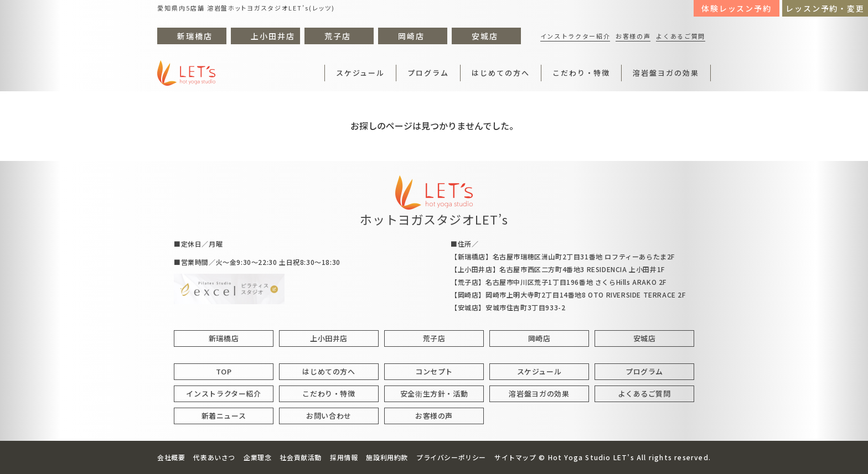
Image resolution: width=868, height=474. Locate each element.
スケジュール (361, 73)
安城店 (485, 36)
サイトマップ (515, 457)
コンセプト (434, 371)
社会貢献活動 (301, 457)
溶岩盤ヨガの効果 (666, 73)
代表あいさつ (214, 457)
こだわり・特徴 (582, 73)
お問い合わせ (329, 416)
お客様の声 (633, 36)
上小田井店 (273, 36)
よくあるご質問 (681, 36)
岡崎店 (411, 36)
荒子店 (338, 36)
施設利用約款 (387, 457)
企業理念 (257, 457)
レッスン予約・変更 (825, 8)
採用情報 (344, 457)
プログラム (428, 73)
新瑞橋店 (195, 36)
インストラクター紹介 (575, 36)
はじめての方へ (501, 73)
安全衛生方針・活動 (434, 394)
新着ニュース (224, 416)
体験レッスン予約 (737, 8)
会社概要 (171, 457)
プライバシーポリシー (451, 457)
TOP (224, 371)
